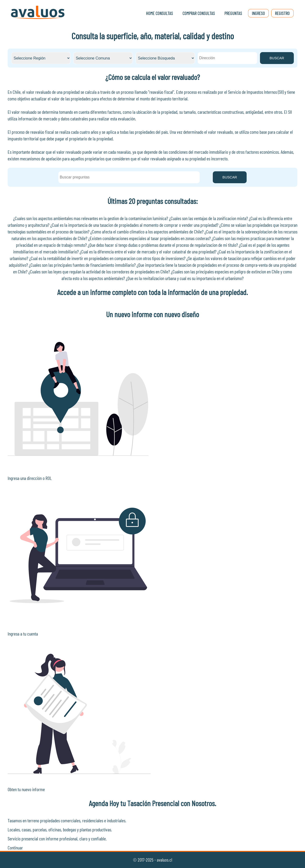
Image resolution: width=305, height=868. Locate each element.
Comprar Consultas (199, 13)
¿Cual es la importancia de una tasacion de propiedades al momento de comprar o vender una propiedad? (134, 225)
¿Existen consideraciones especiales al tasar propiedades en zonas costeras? (149, 238)
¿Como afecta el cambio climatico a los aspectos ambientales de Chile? (147, 232)
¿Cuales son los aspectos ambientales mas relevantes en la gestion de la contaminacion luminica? (91, 218)
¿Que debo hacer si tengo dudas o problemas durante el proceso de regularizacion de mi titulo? (163, 245)
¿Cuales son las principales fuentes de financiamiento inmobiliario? (82, 265)
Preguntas (233, 13)
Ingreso (258, 13)
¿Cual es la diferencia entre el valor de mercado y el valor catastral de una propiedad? (148, 252)
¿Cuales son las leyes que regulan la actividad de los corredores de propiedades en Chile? (99, 271)
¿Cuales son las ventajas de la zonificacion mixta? (208, 218)
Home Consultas (160, 13)
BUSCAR (277, 58)
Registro (282, 13)
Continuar (15, 848)
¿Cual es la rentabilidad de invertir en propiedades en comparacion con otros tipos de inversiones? (107, 258)
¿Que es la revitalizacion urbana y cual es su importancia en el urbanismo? (185, 278)
